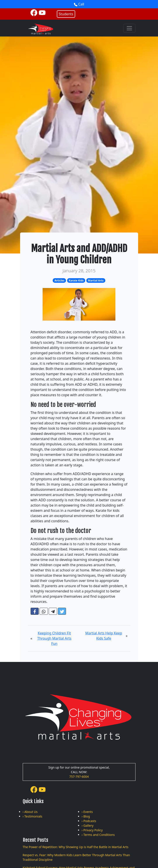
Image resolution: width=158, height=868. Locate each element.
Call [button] (79, 4)
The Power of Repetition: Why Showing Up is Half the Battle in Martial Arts (76, 847)
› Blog (86, 816)
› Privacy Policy (92, 830)
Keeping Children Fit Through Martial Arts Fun (54, 638)
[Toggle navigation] (129, 28)
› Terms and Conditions (98, 835)
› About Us (30, 812)
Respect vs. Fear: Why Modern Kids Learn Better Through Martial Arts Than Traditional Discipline (76, 857)
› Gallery (88, 825)
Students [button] (66, 14)
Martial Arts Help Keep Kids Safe (104, 636)
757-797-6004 (79, 777)
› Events (87, 812)
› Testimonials (33, 816)
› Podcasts (89, 821)
